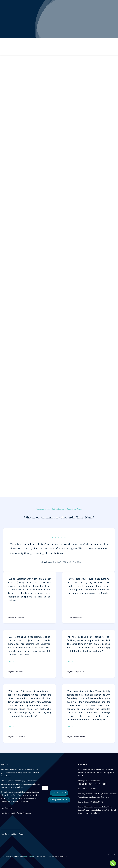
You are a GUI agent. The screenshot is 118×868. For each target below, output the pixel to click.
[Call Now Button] (113, 863)
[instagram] (109, 855)
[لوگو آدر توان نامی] (59, 762)
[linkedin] (112, 855)
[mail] (114, 855)
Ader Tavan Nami (28, 856)
